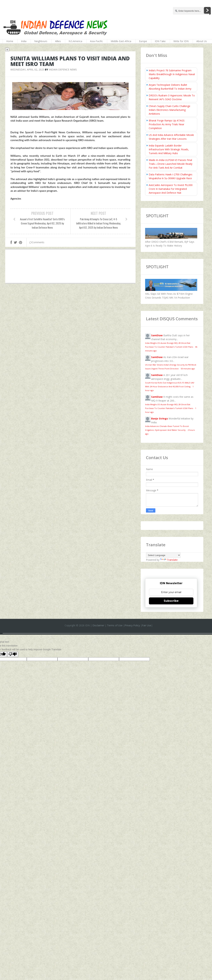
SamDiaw (157, 335)
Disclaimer (98, 625)
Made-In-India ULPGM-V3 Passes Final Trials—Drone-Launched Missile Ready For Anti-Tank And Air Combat (171, 164)
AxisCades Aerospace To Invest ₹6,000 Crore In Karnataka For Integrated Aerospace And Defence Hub (171, 189)
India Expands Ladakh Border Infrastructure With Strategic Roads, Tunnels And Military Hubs (169, 149)
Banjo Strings (160, 418)
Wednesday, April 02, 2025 (27, 70)
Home (10, 41)
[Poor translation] (13, 654)
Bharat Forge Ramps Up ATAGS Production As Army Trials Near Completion (167, 124)
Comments (37, 242)
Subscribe (171, 601)
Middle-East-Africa (121, 41)
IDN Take (160, 41)
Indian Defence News (63, 70)
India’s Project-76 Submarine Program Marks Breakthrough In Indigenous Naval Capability (172, 74)
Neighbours (41, 41)
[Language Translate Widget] (163, 555)
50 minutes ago (188, 369)
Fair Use (147, 625)
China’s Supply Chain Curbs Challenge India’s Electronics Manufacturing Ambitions (170, 110)
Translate (169, 560)
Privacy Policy (132, 625)
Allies (58, 41)
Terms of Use (115, 625)
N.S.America (75, 41)
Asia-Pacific (96, 41)
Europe (143, 41)
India (24, 41)
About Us (202, 41)
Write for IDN (181, 41)
